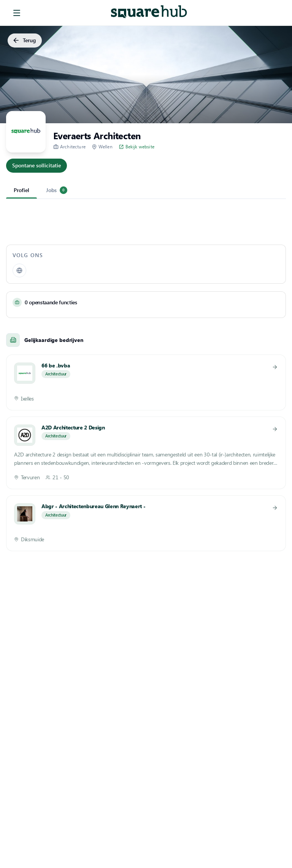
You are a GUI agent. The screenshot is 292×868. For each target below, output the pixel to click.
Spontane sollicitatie (36, 166)
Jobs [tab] (57, 190)
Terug (25, 41)
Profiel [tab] (21, 190)
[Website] (19, 270)
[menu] (17, 13)
